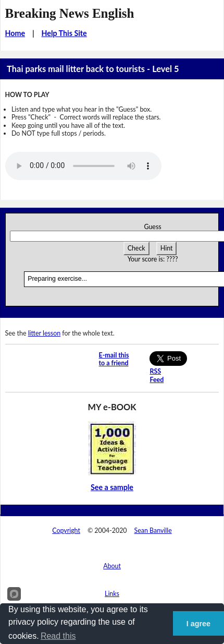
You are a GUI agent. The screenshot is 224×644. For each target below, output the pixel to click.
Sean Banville (153, 530)
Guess (152, 227)
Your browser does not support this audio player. (83, 166)
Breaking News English (70, 13)
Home (15, 33)
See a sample (112, 487)
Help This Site (64, 33)
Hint (167, 248)
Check (136, 248)
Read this (58, 636)
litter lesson (45, 333)
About (112, 566)
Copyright (66, 530)
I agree (198, 624)
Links (112, 594)
